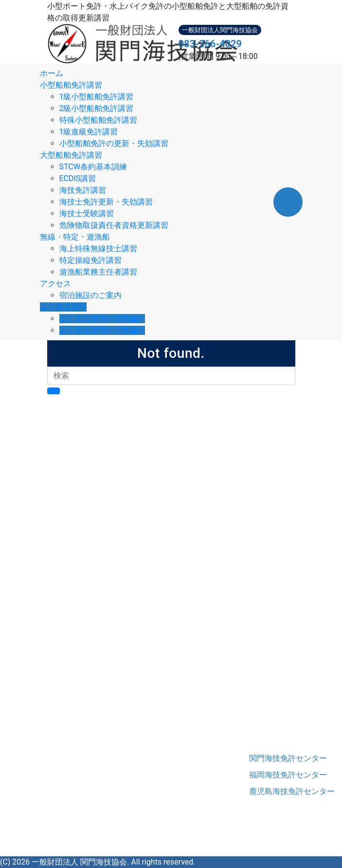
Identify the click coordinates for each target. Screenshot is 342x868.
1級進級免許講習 (89, 132)
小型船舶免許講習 (71, 85)
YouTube (135, 850)
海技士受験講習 (87, 213)
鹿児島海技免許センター (272, 791)
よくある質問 (63, 307)
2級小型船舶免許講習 (97, 108)
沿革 (74, 691)
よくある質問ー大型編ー (102, 330)
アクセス (55, 284)
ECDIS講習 (78, 178)
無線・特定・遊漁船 (75, 237)
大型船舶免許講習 (71, 155)
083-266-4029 (210, 44)
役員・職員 (86, 702)
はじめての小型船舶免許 (109, 453)
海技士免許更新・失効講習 (106, 202)
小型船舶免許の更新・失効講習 (114, 143)
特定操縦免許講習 (90, 260)
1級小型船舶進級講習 (123, 511)
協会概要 (82, 679)
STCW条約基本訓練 (93, 167)
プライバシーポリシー (106, 726)
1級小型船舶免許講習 (97, 97)
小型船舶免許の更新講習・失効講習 (148, 523)
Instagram (100, 850)
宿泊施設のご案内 (90, 295)
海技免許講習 (83, 190)
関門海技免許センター (272, 758)
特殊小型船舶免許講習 (98, 120)
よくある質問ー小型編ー (102, 319)
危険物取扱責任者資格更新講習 (114, 225)
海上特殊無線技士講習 (98, 249)
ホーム (52, 73)
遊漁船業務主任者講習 (98, 272)
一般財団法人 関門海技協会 (79, 862)
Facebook (64, 850)
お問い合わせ (90, 737)
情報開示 (82, 714)
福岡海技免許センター (272, 775)
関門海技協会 (81, 763)
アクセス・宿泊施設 (102, 667)
